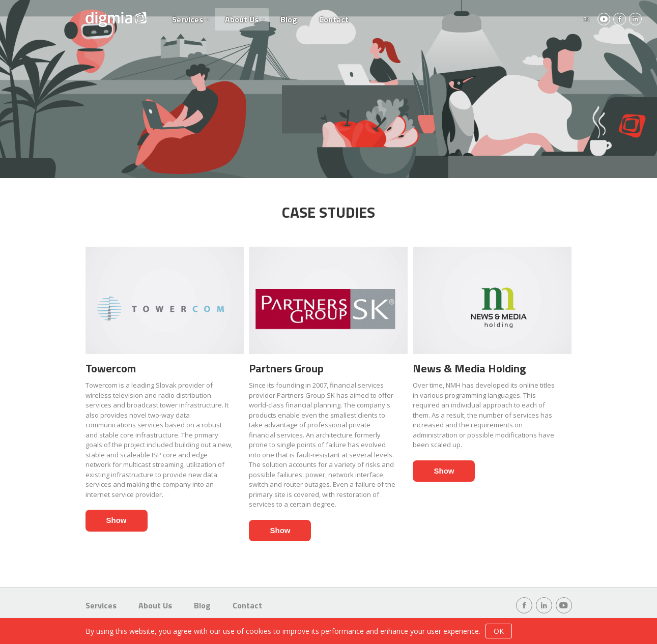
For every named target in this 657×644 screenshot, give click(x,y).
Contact (334, 19)
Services (188, 19)
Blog (289, 19)
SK (587, 19)
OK (499, 631)
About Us (242, 19)
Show (117, 520)
